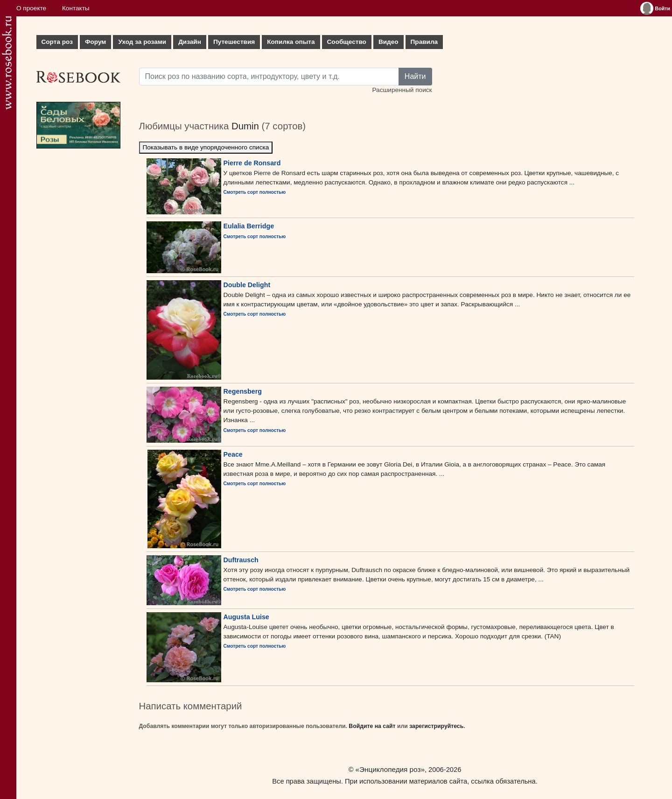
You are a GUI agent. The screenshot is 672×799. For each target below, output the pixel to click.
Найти (415, 76)
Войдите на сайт (372, 726)
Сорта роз (57, 42)
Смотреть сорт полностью (255, 192)
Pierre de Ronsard (252, 163)
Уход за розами (142, 42)
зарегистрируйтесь (436, 726)
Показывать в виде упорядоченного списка (206, 147)
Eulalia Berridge (249, 226)
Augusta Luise (246, 617)
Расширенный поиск (402, 90)
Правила (424, 42)
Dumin (245, 126)
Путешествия (234, 42)
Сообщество (347, 42)
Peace (233, 454)
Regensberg (243, 391)
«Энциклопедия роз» (390, 769)
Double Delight (247, 285)
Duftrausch (241, 560)
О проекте (31, 8)
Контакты (76, 8)
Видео (388, 42)
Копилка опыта (291, 42)
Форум (95, 42)
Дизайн (190, 42)
